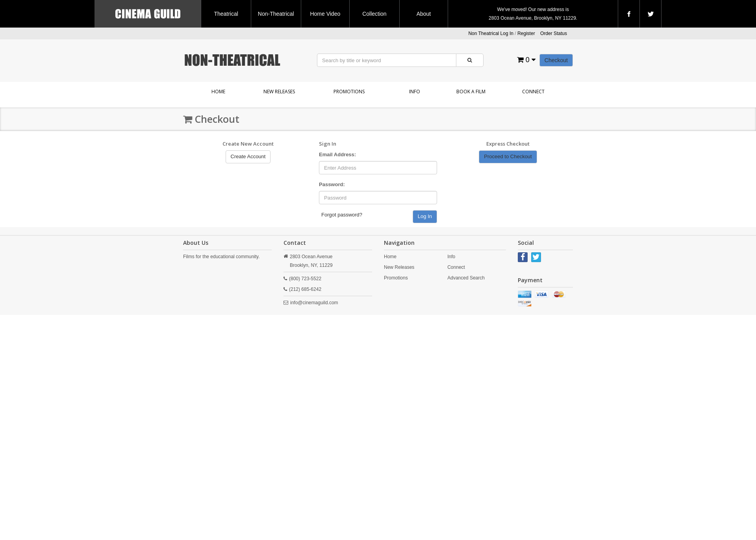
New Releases (279, 92)
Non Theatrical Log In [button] (491, 33)
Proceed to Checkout (508, 156)
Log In (425, 216)
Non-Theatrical (276, 14)
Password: (332, 184)
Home (218, 92)
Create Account (248, 156)
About (424, 14)
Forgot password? (342, 215)
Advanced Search (466, 278)
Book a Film (471, 92)
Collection (374, 14)
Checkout (556, 60)
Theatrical (226, 14)
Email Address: (337, 154)
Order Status (554, 33)
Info (415, 92)
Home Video (325, 14)
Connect (533, 92)
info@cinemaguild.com (314, 303)
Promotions (349, 92)
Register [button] (526, 33)
